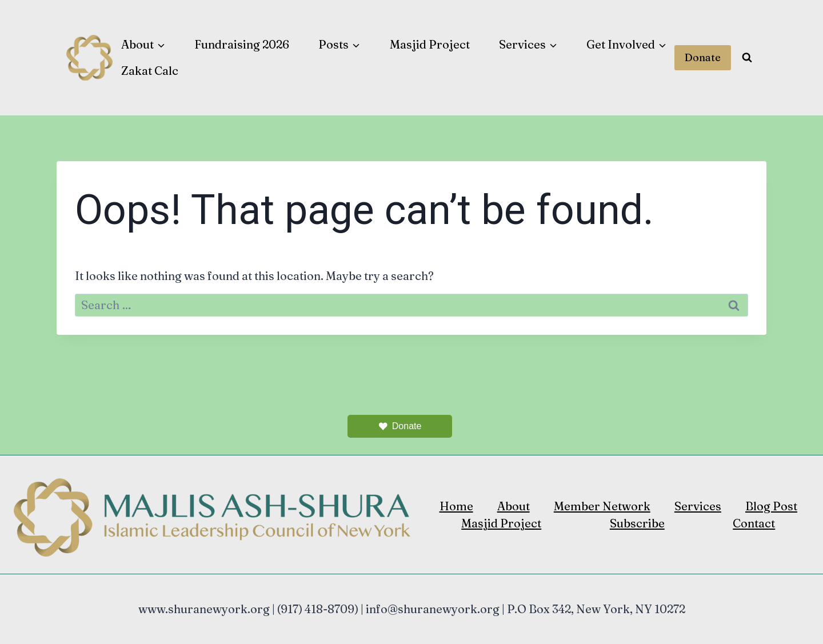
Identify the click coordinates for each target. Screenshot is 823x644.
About (514, 506)
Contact (754, 523)
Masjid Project (430, 44)
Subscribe (637, 523)
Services (698, 506)
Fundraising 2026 (242, 44)
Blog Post (771, 506)
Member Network (602, 506)
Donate (703, 57)
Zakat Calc (150, 71)
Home (456, 506)
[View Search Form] (747, 58)
